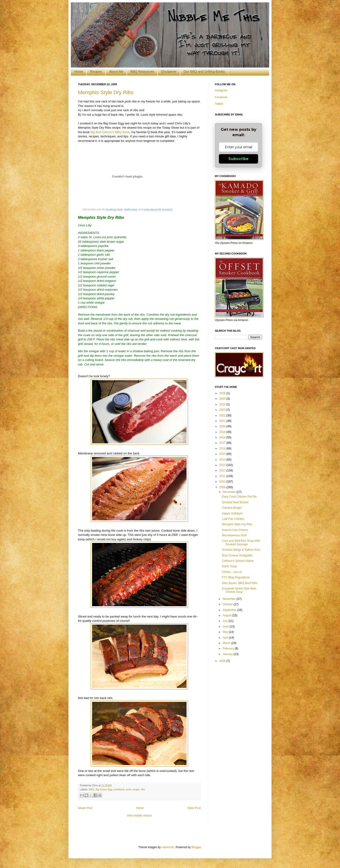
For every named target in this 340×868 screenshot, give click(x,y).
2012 (223, 470)
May (226, 632)
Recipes (96, 72)
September (230, 610)
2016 (223, 449)
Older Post (194, 808)
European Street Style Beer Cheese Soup (239, 590)
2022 (223, 415)
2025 (223, 399)
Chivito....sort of (232, 572)
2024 (223, 404)
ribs (143, 789)
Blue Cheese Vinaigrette (237, 555)
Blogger (196, 847)
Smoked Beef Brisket (235, 502)
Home (79, 72)
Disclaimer (169, 72)
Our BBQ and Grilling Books (204, 72)
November (230, 599)
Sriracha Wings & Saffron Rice (241, 550)
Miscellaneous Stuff (234, 535)
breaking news (114, 209)
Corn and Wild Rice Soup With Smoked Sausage (241, 542)
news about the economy (158, 209)
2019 (223, 432)
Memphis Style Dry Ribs (106, 92)
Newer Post (85, 808)
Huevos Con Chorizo (235, 530)
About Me (116, 72)
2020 (223, 426)
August (227, 615)
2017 (223, 443)
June (226, 627)
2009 (223, 487)
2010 (223, 482)
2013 (223, 465)
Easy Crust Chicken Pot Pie (239, 497)
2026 (223, 393)
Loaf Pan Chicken (233, 519)
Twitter (219, 104)
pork (129, 789)
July (226, 621)
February (229, 648)
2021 (223, 421)
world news (131, 209)
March (227, 643)
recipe (136, 789)
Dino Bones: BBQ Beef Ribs (240, 583)
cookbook (119, 789)
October (228, 604)
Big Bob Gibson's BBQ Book (110, 132)
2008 (223, 661)
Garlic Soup (229, 566)
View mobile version (139, 816)
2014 (223, 460)
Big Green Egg (104, 789)
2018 (223, 437)
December (230, 492)
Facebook (221, 97)
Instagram (221, 90)
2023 (223, 410)
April (226, 638)
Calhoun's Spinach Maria (238, 561)
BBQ (91, 789)
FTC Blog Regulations (236, 577)
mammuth (168, 847)
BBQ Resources (142, 72)
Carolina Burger (232, 508)
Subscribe (238, 159)
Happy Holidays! (232, 513)
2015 (223, 454)
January (228, 654)
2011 (223, 476)
